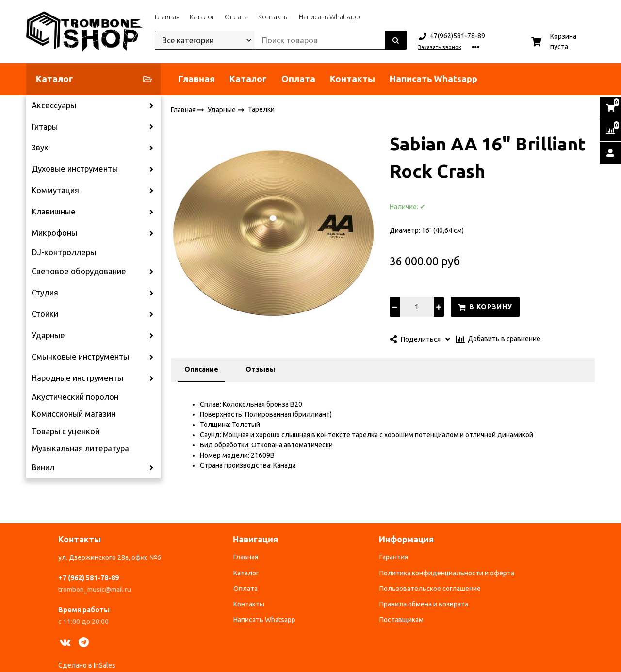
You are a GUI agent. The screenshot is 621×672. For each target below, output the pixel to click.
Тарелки (261, 109)
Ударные (48, 335)
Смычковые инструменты (80, 357)
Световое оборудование (79, 271)
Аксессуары (54, 105)
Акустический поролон (75, 397)
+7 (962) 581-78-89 (89, 578)
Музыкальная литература (80, 448)
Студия (45, 293)
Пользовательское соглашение (430, 589)
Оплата (236, 17)
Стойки (45, 314)
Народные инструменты (77, 378)
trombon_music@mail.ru (95, 590)
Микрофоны (54, 233)
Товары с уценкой (65, 431)
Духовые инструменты (75, 169)
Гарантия (394, 557)
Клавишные (54, 212)
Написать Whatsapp (329, 17)
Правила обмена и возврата (424, 604)
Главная (167, 17)
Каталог (202, 17)
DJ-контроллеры (64, 252)
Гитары (45, 127)
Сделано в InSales (87, 665)
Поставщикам (401, 620)
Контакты (273, 17)
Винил (43, 467)
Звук (40, 148)
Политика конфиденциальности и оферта (447, 573)
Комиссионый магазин (74, 414)
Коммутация (55, 190)
